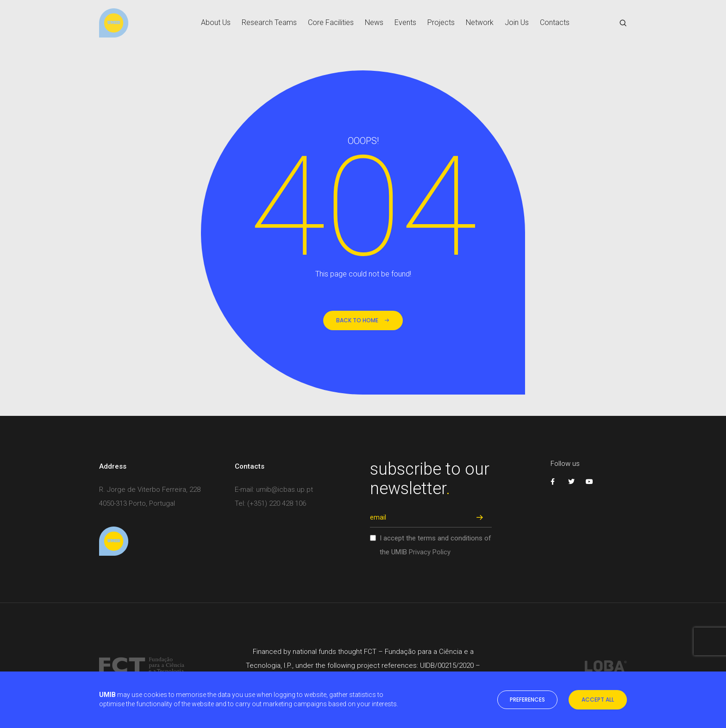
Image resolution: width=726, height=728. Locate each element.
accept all (598, 700)
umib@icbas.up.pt (285, 490)
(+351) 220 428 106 (277, 503)
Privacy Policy (430, 552)
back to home (363, 320)
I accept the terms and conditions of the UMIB (435, 545)
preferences (527, 700)
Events (405, 23)
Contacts (555, 23)
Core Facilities (331, 23)
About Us (216, 23)
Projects (441, 23)
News (374, 23)
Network (480, 23)
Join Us (517, 23)
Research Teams (269, 23)
